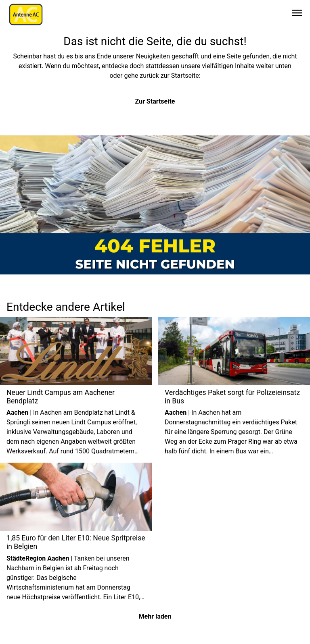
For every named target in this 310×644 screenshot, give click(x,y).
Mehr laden (155, 616)
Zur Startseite (155, 101)
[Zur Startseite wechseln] (26, 15)
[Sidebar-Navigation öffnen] (297, 14)
